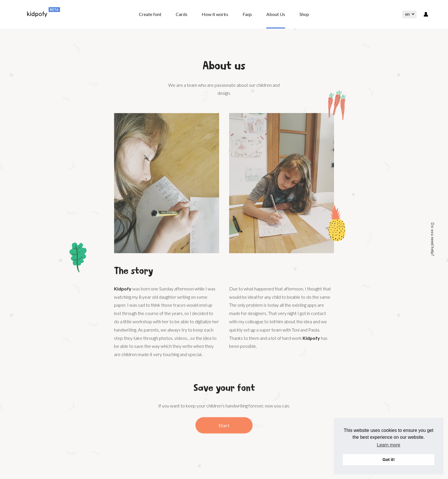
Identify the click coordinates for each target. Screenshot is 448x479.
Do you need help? (433, 239)
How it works (215, 14)
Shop (304, 14)
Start (224, 431)
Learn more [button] (389, 445)
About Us (276, 14)
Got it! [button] (389, 460)
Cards (182, 14)
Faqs (247, 14)
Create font (150, 14)
